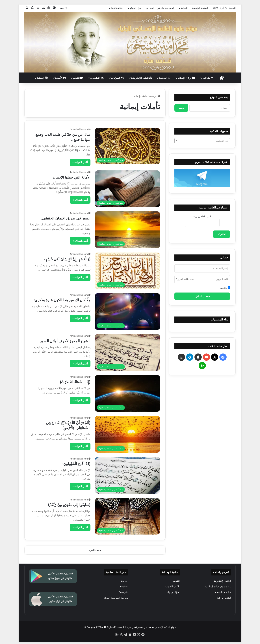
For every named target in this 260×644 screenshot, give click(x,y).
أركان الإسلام (187, 78)
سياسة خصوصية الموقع (116, 598)
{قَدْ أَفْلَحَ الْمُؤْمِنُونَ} (76, 464)
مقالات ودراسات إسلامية (218, 586)
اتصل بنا (150, 8)
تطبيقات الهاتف (223, 592)
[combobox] (202, 141)
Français (123, 592)
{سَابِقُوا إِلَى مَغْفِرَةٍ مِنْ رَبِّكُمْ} (69, 505)
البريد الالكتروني (202, 217)
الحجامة (165, 78)
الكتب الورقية (224, 598)
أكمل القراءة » (80, 162)
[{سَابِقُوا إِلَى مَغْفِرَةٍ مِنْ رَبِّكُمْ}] (127, 516)
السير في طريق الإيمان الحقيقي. (66, 218)
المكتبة (184, 8)
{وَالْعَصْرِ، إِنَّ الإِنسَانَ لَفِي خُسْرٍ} (67, 259)
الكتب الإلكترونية (141, 78)
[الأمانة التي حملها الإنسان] (127, 189)
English (124, 586)
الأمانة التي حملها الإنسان (72, 177)
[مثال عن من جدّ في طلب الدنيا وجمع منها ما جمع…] (127, 146)
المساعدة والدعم (166, 8)
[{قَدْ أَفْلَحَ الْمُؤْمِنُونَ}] (127, 475)
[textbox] (202, 141)
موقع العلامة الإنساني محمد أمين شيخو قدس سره (151, 627)
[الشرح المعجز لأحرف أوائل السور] (127, 352)
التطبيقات (97, 78)
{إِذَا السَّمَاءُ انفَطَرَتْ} (75, 382)
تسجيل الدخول (202, 296)
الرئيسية (154, 96)
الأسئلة (60, 78)
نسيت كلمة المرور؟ (185, 279)
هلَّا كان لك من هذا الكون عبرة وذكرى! (62, 300)
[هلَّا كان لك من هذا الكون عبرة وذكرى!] (127, 312)
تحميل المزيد (95, 550)
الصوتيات (117, 78)
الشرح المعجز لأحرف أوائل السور (65, 341)
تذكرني (225, 288)
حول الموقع (136, 8)
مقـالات (208, 78)
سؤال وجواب (173, 592)
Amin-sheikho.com (79, 129)
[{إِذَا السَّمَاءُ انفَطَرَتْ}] (127, 393)
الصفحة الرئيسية (200, 8)
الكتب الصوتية (172, 586)
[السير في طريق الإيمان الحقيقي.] (127, 230)
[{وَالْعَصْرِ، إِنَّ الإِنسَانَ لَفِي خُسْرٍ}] (127, 271)
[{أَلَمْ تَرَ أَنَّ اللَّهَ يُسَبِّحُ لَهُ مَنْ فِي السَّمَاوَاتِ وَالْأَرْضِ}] (127, 434)
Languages (117, 8)
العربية (125, 581)
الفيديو (78, 78)
